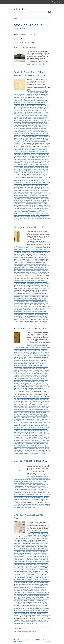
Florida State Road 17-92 (20, 560)
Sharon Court (36, 609)
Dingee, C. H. (34, 364)
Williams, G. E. (30, 320)
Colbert (28, 114)
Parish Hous (21, 409)
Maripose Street (43, 156)
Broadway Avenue (26, 543)
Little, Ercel (41, 393)
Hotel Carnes (41, 382)
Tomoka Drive (30, 617)
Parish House (39, 289)
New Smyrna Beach (38, 164)
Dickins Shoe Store (19, 364)
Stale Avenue (33, 612)
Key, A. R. (16, 274)
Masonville (29, 158)
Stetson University (37, 306)
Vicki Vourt (20, 620)
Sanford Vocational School (28, 189)
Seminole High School (30, 194)
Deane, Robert (28, 254)
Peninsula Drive (24, 174)
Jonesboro (26, 143)
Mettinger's (34, 401)
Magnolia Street (22, 584)
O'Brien (26, 166)
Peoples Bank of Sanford (27, 290)
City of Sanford (21, 483)
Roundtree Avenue (33, 182)
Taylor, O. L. (29, 439)
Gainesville (17, 132)
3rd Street (26, 96)
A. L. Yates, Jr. (34, 534)
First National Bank (34, 259)
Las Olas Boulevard (29, 150)
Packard (26, 287)
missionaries (32, 501)
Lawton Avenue (21, 579)
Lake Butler (32, 145)
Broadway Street (35, 543)
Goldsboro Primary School (32, 135)
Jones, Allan (46, 272)
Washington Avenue (40, 212)
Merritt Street (21, 160)
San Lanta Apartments (43, 184)
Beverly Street (42, 540)
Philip (42, 290)
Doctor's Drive (17, 555)
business (16, 545)
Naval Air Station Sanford (40, 503)
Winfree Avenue (42, 217)
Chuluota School (40, 111)
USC (33, 444)
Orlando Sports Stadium (34, 594)
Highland (35, 138)
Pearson (29, 173)
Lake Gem (20, 576)
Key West (32, 143)
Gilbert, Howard (42, 266)
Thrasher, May (35, 440)
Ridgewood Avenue (39, 179)
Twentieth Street (41, 207)
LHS (21, 151)
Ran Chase (28, 504)
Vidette (16, 210)
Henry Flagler (27, 494)
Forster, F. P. (45, 261)
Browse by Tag (25, 34)
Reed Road (35, 604)
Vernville (46, 208)
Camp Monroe (32, 480)
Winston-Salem (18, 218)
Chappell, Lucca (35, 251)
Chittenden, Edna (26, 357)
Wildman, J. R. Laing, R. (20, 320)
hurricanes (41, 496)
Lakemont (28, 148)
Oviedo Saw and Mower (24, 599)
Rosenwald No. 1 (18, 182)
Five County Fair (27, 369)
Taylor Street (42, 614)
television (21, 615)
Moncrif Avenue (18, 161)
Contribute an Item (18, 642)
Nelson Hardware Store (24, 591)
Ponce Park (42, 176)
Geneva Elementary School (21, 133)
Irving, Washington (37, 385)
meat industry (31, 586)
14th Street (36, 93)
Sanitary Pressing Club (25, 427)
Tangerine (45, 204)
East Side (41, 120)
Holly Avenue (45, 138)
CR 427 (16, 117)
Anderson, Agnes (41, 344)
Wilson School (34, 217)
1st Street (32, 94)
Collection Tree (17, 640)
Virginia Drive (25, 210)
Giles (47, 266)
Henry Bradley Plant (19, 494)
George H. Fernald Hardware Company (28, 266)
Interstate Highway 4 (39, 571)
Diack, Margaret (43, 362)
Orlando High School (23, 408)
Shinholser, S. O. (44, 431)
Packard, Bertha (33, 287)
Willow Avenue (23, 217)
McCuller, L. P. (20, 398)
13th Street (30, 93)
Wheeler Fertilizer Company (30, 622)
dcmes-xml (23, 632)
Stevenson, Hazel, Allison (20, 437)
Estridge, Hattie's (43, 258)
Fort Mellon (28, 489)
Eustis (25, 125)
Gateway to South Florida (24, 491)
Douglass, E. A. (42, 364)
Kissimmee (43, 143)
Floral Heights (27, 127)
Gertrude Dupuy (35, 491)
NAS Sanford (30, 503)
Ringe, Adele (17, 416)
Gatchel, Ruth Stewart (41, 264)
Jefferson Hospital (18, 387)
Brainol (41, 248)
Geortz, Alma (17, 377)
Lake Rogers (35, 578)
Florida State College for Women (31, 261)
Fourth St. (23, 262)
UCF (24, 619)
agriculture (44, 476)
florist (31, 565)
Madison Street (32, 155)
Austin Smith (34, 478)
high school (29, 138)
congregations (29, 483)
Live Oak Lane (29, 583)
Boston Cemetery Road (42, 542)
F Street (29, 125)
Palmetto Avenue (38, 171)
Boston (23, 104)
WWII (34, 507)
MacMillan (41, 395)
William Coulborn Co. (30, 449)
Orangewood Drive (18, 594)
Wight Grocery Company (34, 318)
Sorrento (37, 199)
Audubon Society (20, 347)
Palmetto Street (23, 601)
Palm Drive (45, 599)
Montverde (39, 161)
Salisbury (34, 184)
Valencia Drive (40, 208)
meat (26, 586)
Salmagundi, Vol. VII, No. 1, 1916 (30, 329)
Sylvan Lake (26, 614)
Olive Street (20, 168)
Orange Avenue (27, 168)
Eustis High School (27, 367)
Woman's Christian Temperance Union (34, 452)
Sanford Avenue (43, 65)
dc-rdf (18, 632)
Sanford (36, 65)
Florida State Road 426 (31, 561)
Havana (29, 137)
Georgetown (40, 63)
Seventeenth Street (19, 195)
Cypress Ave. (28, 360)
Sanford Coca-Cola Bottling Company (23, 298)
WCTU (33, 445)
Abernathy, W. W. (31, 243)
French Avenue (24, 130)
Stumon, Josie (38, 437)
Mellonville (31, 499)
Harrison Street (41, 570)
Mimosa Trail (23, 588)
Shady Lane (35, 195)
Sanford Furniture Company (30, 422)
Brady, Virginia (35, 248)
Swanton (29, 204)
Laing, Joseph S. (40, 390)
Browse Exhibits (36, 640)
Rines (38, 414)
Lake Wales (46, 146)
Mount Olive (28, 163)
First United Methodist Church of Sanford (33, 488)
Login (54, 2)
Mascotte (23, 158)
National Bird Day (18, 406)
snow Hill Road (31, 199)
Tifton (15, 207)
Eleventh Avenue (31, 124)
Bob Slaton (25, 542)
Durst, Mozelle (32, 256)
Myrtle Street (32, 589)
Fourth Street (34, 63)
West (36, 445)
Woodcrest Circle (34, 623)
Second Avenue (33, 191)
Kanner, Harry (42, 387)
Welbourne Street (23, 213)
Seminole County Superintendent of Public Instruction (27, 431)
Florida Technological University (22, 565)
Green (22, 380)
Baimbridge (33, 101)
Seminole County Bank (42, 303)
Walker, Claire (31, 311)
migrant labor (17, 501)
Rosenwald (42, 181)
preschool (16, 604)
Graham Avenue (39, 568)
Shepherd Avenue (22, 197)
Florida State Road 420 (20, 561)
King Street (47, 573)
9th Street (25, 97)
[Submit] (50, 12)
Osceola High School (34, 408)
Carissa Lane (40, 545)
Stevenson (17, 308)
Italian (46, 571)
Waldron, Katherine (40, 444)
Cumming (30, 117)
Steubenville (30, 202)
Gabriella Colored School (39, 130)
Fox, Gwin (40, 370)
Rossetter (16, 295)
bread (28, 63)
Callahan (35, 354)
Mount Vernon (35, 163)
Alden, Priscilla (46, 243)
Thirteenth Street (45, 205)
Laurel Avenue (38, 150)
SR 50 (28, 612)
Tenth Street (31, 205)
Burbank (43, 104)
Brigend (27, 104)
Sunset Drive (17, 204)
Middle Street (44, 586)
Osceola (38, 168)
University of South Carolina (25, 444)
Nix (41, 406)
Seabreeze (21, 303)
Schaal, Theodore (35, 427)
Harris (43, 269)
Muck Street (25, 589)
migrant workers (25, 501)
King (20, 274)
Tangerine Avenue (34, 614)
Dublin (37, 120)
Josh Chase (17, 498)
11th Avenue (39, 91)
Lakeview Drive (34, 148)
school (47, 189)
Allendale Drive (45, 535)
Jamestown (25, 573)
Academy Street (42, 534)
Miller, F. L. (40, 401)
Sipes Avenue (39, 197)
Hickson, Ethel (17, 271)
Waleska (26, 212)
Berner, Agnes (20, 246)
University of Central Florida (38, 619)
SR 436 (20, 612)
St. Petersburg (23, 202)
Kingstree (37, 143)
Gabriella (36, 566)
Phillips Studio (36, 292)
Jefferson (34, 142)
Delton (38, 119)
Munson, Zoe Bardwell (26, 284)
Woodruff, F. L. (37, 321)
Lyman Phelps (24, 499)
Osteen (16, 169)
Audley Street (41, 537)
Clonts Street (21, 552)
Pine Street (40, 602)
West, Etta (40, 445)
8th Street (20, 97)
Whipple (24, 507)
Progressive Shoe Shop (40, 413)
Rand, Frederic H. (27, 293)
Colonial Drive (28, 552)
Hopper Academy (18, 140)
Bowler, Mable (37, 349)
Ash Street (35, 537)
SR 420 (43, 610)
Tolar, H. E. (31, 310)
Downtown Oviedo (34, 555)
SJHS (25, 199)
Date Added (30, 43)
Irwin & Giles (36, 272)
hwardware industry (27, 571)
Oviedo (20, 169)
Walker (26, 311)
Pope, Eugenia (24, 413)
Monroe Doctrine (22, 282)
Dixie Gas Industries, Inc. (42, 553)
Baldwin (39, 101)
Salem (30, 184)
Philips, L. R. (21, 292)
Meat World (38, 586)
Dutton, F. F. (39, 256)
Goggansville (22, 135)
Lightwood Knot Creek (19, 581)
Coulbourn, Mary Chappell (29, 359)
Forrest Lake (22, 489)
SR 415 (35, 610)
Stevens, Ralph (42, 436)
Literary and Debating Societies (30, 393)
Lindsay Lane (37, 581)
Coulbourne (34, 253)
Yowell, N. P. (44, 321)
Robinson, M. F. (40, 416)
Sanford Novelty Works (20, 302)
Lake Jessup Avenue (43, 576)
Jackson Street (18, 142)
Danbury (21, 119)
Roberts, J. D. (45, 293)
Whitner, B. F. (39, 316)
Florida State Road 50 (42, 563)
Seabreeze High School (30, 303)
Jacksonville (25, 142)
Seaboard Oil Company (23, 191)
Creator (24, 43)
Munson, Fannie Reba (42, 403)
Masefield (20, 396)
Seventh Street (27, 195)
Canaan (28, 545)
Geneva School (31, 133)
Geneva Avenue (31, 132)
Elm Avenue (46, 124)
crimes (41, 483)
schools (16, 303)
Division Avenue (31, 553)
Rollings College (24, 605)
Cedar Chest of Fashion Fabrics (39, 547)
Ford (41, 261)
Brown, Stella (23, 249)
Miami (26, 160)
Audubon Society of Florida (31, 347)
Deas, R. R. (35, 254)
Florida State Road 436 (20, 563)
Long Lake (36, 583)
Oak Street (37, 166)
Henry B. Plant (45, 493)
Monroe (16, 282)
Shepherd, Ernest (29, 305)
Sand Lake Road (18, 186)
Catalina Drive (36, 107)
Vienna (20, 210)
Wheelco (20, 622)
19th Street (26, 94)
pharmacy (27, 602)
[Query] (32, 12)
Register (60, 2)
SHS (28, 197)
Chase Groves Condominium (21, 481)
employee (16, 125)
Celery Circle (25, 548)
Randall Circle (46, 177)
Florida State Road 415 (32, 560)
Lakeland (22, 148)
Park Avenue (46, 289)
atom (15, 632)
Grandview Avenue (44, 135)
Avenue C (39, 539)
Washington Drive (38, 620)
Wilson (29, 217)
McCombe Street (36, 158)
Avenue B (33, 539)
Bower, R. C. (30, 349)
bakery (46, 61)
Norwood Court (42, 591)
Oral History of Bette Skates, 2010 (30, 461)
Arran (26, 99)
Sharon (16, 197)
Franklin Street (43, 128)
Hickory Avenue (22, 138)
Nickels (32, 406)
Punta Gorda (30, 177)
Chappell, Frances (45, 356)
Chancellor (24, 109)
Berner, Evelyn (28, 246)
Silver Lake (33, 197)
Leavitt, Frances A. (38, 391)
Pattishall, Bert (45, 409)
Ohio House (46, 406)
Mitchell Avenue (38, 588)
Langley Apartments (19, 150)
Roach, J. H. (24, 416)
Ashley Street (38, 99)
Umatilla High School (37, 442)
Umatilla (22, 208)
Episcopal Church (42, 485)
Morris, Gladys (30, 282)
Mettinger (21, 401)
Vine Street (26, 620)
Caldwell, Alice (17, 251)
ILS (18, 272)
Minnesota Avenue (44, 160)
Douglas (25, 120)
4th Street (33, 61)
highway (19, 571)
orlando (33, 168)
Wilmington (27, 450)
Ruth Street (45, 605)
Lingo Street (44, 581)
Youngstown (23, 220)
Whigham (33, 215)
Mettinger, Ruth (27, 401)
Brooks (26, 480)
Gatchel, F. (29, 374)
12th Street (45, 91)
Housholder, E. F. (18, 383)
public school (23, 177)
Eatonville (47, 555)
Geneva (16, 266)
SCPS (15, 191)
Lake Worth (17, 148)
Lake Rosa (41, 578)
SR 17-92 (30, 610)
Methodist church (44, 499)
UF (26, 442)
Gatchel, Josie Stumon (38, 374)
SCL (38, 607)
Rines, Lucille (44, 414)
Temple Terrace (27, 615)
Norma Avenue (34, 591)
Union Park (28, 619)
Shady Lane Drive (42, 195)
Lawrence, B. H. (22, 391)
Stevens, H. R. (45, 306)
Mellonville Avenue (45, 158)
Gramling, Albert (36, 378)
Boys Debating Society (19, 248)
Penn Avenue (32, 174)
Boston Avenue (32, 542)
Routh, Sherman (23, 295)
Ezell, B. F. (17, 259)
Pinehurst (27, 176)
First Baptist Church (19, 486)
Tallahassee (35, 204)
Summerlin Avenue (38, 202)
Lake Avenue (25, 145)
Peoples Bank (17, 290)
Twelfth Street (33, 207)
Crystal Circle (43, 552)
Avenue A (28, 539)
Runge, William (37, 419)
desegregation (17, 485)
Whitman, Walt (17, 447)
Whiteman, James (44, 315)
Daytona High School (19, 254)
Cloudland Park (22, 114)
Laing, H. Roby (32, 390)
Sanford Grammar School (37, 186)
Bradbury (20, 351)
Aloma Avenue (41, 97)
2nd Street (21, 96)
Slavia (41, 609)
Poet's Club (17, 413)
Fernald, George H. (24, 259)
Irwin (31, 272)
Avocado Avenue (22, 101)
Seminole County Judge (41, 429)
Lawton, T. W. (30, 391)
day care (24, 553)
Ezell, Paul (38, 367)
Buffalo (39, 104)
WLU (44, 320)
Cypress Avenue (37, 117)
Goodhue (23, 267)
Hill (36, 382)
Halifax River (34, 493)
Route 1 (40, 182)
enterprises (34, 485)
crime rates (36, 483)
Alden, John (39, 243)
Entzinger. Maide (34, 258)
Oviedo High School (39, 169)
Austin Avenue (22, 539)
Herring (47, 269)
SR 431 (16, 612)
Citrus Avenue (42, 550)
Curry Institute (41, 253)
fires (47, 485)
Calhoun (26, 106)
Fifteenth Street (41, 125)
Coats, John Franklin (25, 253)
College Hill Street (35, 114)
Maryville (18, 158)
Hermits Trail (46, 137)
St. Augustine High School (26, 306)
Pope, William (43, 292)
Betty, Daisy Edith (42, 246)
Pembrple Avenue (41, 601)
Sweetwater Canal (18, 614)
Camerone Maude (26, 251)
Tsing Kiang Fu (21, 442)
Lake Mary (46, 498)
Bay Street (21, 540)
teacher (16, 205)
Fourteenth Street (28, 128)
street (47, 612)
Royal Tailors (39, 418)
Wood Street (26, 623)
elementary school (22, 124)
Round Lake (38, 605)
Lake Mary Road (39, 145)
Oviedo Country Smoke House (27, 597)
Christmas (47, 109)
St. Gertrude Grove (23, 506)
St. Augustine (31, 434)
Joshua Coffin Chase (25, 498)
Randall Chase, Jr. (36, 504)
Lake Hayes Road (33, 576)
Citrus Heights (26, 112)
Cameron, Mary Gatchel (44, 354)
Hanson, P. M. (30, 269)
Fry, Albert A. (44, 262)
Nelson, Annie (30, 285)
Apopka (23, 99)
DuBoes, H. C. (17, 365)
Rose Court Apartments (33, 181)
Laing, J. (21, 275)
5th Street (37, 96)
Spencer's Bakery (43, 432)
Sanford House (28, 424)
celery (37, 480)
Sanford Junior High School (37, 187)
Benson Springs (33, 102)
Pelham (41, 173)
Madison (26, 155)
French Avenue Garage (32, 372)
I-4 (33, 571)
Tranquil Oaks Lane (38, 617)
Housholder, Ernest (27, 383)
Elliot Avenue (39, 124)
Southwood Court (23, 610)
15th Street (42, 93)
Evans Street (33, 556)
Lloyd (37, 151)
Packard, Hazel (41, 287)
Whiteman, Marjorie (19, 316)
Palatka (31, 171)
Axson (28, 101)
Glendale (16, 135)
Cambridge (32, 106)
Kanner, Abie (26, 387)
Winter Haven (33, 218)
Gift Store (23, 377)
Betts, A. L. (35, 246)
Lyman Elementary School (42, 153)
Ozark (28, 171)
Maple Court (37, 584)
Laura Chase (17, 499)
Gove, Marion (20, 378)
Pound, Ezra (31, 413)
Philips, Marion (28, 292)
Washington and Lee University (27, 313)
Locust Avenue (18, 153)
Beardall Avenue (25, 102)
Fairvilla (39, 556)
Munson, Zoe (17, 405)
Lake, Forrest (32, 275)
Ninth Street (20, 166)
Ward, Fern (38, 311)
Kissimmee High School (34, 274)
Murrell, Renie (36, 284)
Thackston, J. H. (36, 439)
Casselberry (29, 107)
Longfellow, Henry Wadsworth (33, 277)
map (32, 584)
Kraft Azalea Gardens (19, 574)
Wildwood (16, 217)
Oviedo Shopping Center (36, 599)
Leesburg (44, 150)
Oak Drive (38, 592)
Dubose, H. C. (17, 256)
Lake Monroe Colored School (25, 146)
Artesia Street (29, 537)
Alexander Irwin (33, 344)
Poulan (45, 602)
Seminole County (22, 192)
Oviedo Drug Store (40, 597)
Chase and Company (44, 251)
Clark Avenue (34, 112)
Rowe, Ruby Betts (31, 418)
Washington (32, 212)
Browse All (17, 34)
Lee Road (34, 579)
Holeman (20, 496)
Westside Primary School (24, 215)
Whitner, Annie (25, 447)
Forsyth (42, 127)
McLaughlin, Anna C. (29, 400)
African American (40, 61)
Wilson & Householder (36, 450)
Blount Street (17, 104)
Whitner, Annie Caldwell (30, 316)
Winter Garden (25, 218)
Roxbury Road (19, 184)
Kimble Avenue (40, 573)
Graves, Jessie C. (44, 378)
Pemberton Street (32, 601)
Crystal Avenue (35, 552)
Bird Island (19, 542)
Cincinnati (20, 112)
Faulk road (44, 556)
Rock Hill (47, 179)
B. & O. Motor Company (44, 347)
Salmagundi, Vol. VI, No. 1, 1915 (30, 227)
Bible (48, 246)
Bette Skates (21, 480)
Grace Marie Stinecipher (24, 493)
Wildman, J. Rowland (19, 449)
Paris (44, 171)
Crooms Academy (23, 117)
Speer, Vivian (40, 305)
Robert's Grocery (31, 416)
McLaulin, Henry (39, 400)
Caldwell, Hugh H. (28, 354)
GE (47, 566)
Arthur (29, 244)
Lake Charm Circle (36, 574)
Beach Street (17, 102)
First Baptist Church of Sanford (32, 486)
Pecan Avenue (35, 173)
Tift (27, 310)
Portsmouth (17, 177)
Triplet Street (20, 207)
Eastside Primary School (28, 122)
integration (46, 496)
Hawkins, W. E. (21, 382)
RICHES (21, 9)
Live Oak (24, 151)
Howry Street (26, 140)
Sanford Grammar (18, 300)
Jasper (30, 142)
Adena (35, 97)
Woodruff (21, 321)
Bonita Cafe (23, 349)
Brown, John (32, 352)
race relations (21, 504)
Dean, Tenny (21, 362)
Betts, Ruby (17, 349)
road (18, 605)
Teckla (20, 205)
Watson (26, 315)
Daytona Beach (28, 119)
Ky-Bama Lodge (18, 145)
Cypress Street (45, 117)
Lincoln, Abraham (40, 275)
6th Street (42, 96)
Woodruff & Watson (28, 321)
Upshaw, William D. (19, 311)
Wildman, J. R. (44, 318)
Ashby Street (31, 99)
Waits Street (21, 212)
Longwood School (26, 153)
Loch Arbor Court (43, 151)
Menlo (15, 160)
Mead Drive (21, 586)
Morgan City (45, 161)
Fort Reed (20, 128)
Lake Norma (23, 578)
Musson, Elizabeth (44, 284)
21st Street (43, 94)
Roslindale (25, 182)
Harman (39, 493)
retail (45, 604)
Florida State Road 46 (31, 563)
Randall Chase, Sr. (45, 504)
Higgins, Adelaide (26, 271)
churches (40, 481)
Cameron (37, 106)
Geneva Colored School (42, 132)
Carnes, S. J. (17, 356)
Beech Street (35, 540)
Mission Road (30, 588)
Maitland (19, 156)
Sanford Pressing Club (31, 302)
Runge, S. (30, 419)
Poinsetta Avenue (34, 176)
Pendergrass (17, 174)
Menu (15, 18)
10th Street (33, 91)
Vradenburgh (37, 210)
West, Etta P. (47, 445)
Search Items (34, 34)
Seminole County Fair (19, 305)
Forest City (36, 565)
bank (43, 539)
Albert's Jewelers (37, 535)
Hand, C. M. (17, 269)
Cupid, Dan (21, 360)
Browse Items (26, 640)
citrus (44, 481)
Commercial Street (43, 357)
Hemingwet (40, 137)
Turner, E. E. (45, 310)
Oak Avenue (31, 166)
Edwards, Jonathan (19, 258)
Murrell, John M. (25, 405)
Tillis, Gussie (42, 440)
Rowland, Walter (39, 295)
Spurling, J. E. (24, 434)
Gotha (45, 377)
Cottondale (17, 115)
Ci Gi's (24, 550)
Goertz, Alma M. (30, 377)
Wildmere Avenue (44, 215)
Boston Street (17, 543)
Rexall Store (38, 293)
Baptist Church (41, 478)
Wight (26, 318)
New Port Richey (28, 164)
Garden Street (42, 566)
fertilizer (25, 558)
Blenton (45, 102)
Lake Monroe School (38, 146)
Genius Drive (39, 133)
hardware (35, 570)
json (27, 632)
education (45, 256)
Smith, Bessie (20, 432)
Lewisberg (16, 151)
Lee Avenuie (28, 579)
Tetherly (39, 308)
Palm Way (16, 601)
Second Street (41, 191)
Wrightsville (17, 220)
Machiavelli (36, 279)
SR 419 (39, 610)
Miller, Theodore (42, 280)
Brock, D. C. (46, 248)
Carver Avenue (21, 547)
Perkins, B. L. (37, 290)
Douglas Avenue (25, 555)
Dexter (42, 119)
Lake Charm (28, 574)
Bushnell (21, 106)
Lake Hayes (26, 576)
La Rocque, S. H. (23, 390)
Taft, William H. (33, 308)
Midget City (17, 588)
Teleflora (16, 615)
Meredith (35, 280)
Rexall (33, 293)
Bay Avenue (44, 101)
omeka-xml (32, 632)
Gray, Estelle (17, 380)
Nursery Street (26, 592)
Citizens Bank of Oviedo (32, 550)
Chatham (29, 109)
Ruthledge (25, 184)
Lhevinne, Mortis (18, 393)
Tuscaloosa (27, 207)
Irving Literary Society (24, 272)
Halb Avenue (23, 137)
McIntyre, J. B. (36, 398)
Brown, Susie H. (40, 352)
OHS (15, 168)
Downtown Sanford (26, 485)
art (24, 537)
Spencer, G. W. (34, 432)
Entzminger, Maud (31, 365)
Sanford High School (41, 300)
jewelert (30, 573)
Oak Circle (33, 592)
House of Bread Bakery (25, 48)
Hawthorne (34, 137)
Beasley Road (27, 540)
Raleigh (40, 177)
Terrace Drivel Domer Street (39, 615)
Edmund (36, 122)
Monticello (34, 161)
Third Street (38, 205)
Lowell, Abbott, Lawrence (20, 395)
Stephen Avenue (41, 612)
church (36, 481)
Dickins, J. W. (27, 364)
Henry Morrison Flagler (37, 494)
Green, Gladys (28, 380)
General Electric (18, 568)
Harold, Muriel (37, 269)
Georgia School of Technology (40, 375)
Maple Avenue (26, 156)
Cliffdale (16, 114)
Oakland (42, 166)
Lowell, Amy (30, 395)
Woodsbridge (46, 218)
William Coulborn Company (42, 449)
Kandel (34, 573)
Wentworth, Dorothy (34, 315)
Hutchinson (29, 385)
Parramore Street (22, 173)
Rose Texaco (31, 605)
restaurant (41, 604)
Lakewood (41, 148)
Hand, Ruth (23, 269)
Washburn (16, 313)
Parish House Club (29, 409)
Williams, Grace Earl (19, 450)
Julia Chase (34, 498)
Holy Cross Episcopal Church (30, 496)
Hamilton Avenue (28, 570)
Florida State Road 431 (43, 561)
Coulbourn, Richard (40, 359)
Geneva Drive (26, 568)
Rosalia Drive (17, 181)
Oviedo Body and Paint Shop (32, 596)
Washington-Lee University (42, 313)
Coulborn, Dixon (18, 359)
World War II (29, 507)
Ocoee (47, 166)
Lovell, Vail (47, 393)
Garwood (33, 264)
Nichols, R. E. (26, 406)
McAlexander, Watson (19, 280)
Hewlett (16, 138)
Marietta (37, 156)
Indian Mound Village (45, 140)
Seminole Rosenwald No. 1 (43, 194)
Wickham (21, 318)
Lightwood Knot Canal (43, 579)
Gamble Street (23, 132)
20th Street (37, 94)
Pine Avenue (21, 176)
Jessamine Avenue (19, 143)
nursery (20, 592)
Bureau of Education (38, 249)
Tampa (40, 204)
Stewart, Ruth (23, 308)
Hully (18, 385)
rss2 (36, 632)
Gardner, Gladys (22, 374)
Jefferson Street (41, 142)
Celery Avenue (44, 107)
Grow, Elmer (35, 380)
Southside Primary (22, 200)
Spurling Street (44, 200)
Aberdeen (30, 97)
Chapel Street (44, 548)
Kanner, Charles (34, 387)
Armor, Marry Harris (35, 346)
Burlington (16, 106)
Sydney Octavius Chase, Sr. (35, 506)
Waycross (28, 445)
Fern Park (34, 125)
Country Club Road (24, 115)
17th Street (20, 94)
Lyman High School (19, 155)
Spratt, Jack (17, 434)
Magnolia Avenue (41, 155)
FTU (32, 566)
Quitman (36, 177)
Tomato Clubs (38, 310)
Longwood (43, 277)
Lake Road (29, 578)
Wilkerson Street (41, 622)
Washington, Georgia (19, 315)
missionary (39, 501)
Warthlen (43, 311)
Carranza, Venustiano (26, 356)
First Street (20, 127)
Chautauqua (17, 253)
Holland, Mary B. (41, 271)
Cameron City (17, 107)
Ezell (34, 367)
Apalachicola (17, 99)
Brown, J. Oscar (25, 352)
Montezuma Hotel (26, 161)
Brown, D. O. (17, 352)
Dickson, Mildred (43, 254)
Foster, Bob (17, 262)
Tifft (25, 310)
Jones (41, 272)
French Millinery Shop (43, 372)
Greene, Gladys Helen (32, 267)
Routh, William (31, 295)
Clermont (40, 112)
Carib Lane (33, 545)
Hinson (39, 138)
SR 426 (47, 610)
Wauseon (16, 213)
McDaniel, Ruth (29, 280)
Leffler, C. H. (46, 391)
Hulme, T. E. (23, 385)
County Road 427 (34, 115)
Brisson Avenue (33, 104)
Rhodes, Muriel (33, 414)
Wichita (38, 215)
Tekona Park (25, 205)
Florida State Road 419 (44, 560)
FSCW (16, 264)
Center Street (17, 109)
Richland (22, 179)
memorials (36, 499)
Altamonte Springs (18, 537)
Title (20, 43)
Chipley (42, 109)
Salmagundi (20, 297)
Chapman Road (18, 550)
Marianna (32, 156)
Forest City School (35, 127)
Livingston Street (31, 151)
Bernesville (40, 102)
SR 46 (24, 612)
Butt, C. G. (47, 249)
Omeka (49, 642)
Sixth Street (20, 199)
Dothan (20, 120)
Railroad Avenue (18, 293)
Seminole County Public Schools (34, 192)
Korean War (40, 498)
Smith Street (46, 609)
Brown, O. (16, 249)
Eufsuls (21, 125)
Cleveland (45, 112)
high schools (34, 271)
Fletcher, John (35, 369)
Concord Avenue (44, 114)
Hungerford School (34, 140)
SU (28, 308)
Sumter (45, 202)
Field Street (39, 558)
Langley (46, 148)
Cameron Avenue (44, 106)
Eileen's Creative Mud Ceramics (22, 556)
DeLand (34, 119)
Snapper (16, 610)
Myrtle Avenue (42, 163)
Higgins (27, 382)
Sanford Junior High (25, 187)
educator (41, 122)
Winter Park (40, 218)
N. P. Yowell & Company (20, 285)
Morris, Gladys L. (23, 403)
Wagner (31, 620)
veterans (19, 507)
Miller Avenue (36, 160)
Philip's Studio (32, 411)
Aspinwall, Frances (35, 244)
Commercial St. (35, 357)
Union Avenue (28, 208)
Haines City (17, 137)
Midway (30, 160)
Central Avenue (32, 548)
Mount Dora (21, 163)
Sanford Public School (43, 302)
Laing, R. (26, 275)
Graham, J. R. (28, 378)
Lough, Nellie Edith (28, 279)
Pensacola (39, 174)
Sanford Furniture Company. (40, 298)
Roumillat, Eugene (21, 418)
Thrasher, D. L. (20, 310)
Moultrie (16, 163)
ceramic (38, 548)
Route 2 (45, 182)
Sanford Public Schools (28, 426)
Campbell (24, 107)
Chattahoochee (36, 109)
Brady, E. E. (28, 248)
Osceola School (44, 168)
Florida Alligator (43, 369)
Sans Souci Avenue (40, 189)
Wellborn (30, 213)
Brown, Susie (30, 249)
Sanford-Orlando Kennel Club (25, 607)
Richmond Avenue (30, 179)
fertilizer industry (32, 558)
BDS (41, 244)
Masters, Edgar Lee (28, 396)
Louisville (33, 153)
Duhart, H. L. (24, 256)
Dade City (16, 119)
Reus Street (17, 179)
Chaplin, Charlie (36, 356)
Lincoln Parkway (29, 581)
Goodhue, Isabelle (39, 377)
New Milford (21, 164)
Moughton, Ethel (38, 282)
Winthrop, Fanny (38, 320)
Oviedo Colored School (28, 169)
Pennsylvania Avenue (19, 602)
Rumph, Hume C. (23, 419)
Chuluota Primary (18, 111)
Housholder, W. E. (37, 383)
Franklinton (17, 130)
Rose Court (24, 181)
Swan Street (24, 204)
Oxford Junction (22, 171)
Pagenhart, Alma (22, 289)
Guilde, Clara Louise (42, 267)
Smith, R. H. (27, 432)
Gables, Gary (21, 264)
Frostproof (30, 130)
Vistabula (31, 210)
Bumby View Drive (44, 543)
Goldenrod (32, 568)
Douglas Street (31, 120)
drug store (42, 555)
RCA (20, 604)
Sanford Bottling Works (42, 297)
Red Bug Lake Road (27, 604)
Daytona (47, 253)
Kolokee (48, 143)
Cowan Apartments (43, 115)
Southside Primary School (34, 200)
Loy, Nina (35, 395)
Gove (15, 378)
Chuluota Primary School (29, 111)
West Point (36, 213)
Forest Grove (42, 565)
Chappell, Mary (18, 357)
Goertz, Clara (17, 267)
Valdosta (34, 208)
